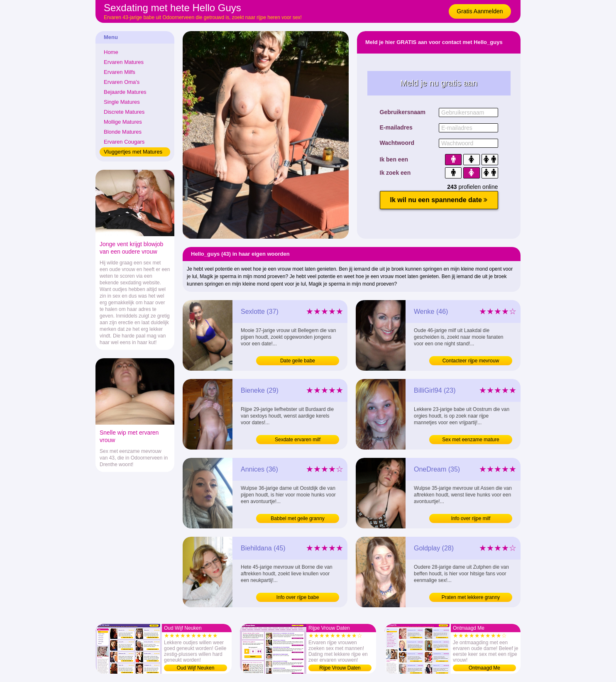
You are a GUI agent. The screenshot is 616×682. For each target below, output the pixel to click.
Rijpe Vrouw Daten (340, 668)
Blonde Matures (123, 132)
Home (111, 52)
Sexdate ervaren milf (298, 440)
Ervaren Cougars (124, 142)
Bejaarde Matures (125, 92)
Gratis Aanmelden (480, 11)
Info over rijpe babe (298, 597)
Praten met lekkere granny (471, 597)
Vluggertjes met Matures (133, 152)
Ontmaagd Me (484, 668)
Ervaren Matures (124, 62)
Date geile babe (298, 361)
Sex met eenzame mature (471, 440)
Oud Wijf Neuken (196, 668)
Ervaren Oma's (122, 82)
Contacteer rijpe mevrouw (471, 361)
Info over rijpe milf (471, 518)
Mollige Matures (123, 122)
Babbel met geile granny (297, 518)
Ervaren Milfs (120, 72)
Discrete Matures (124, 112)
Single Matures (122, 102)
